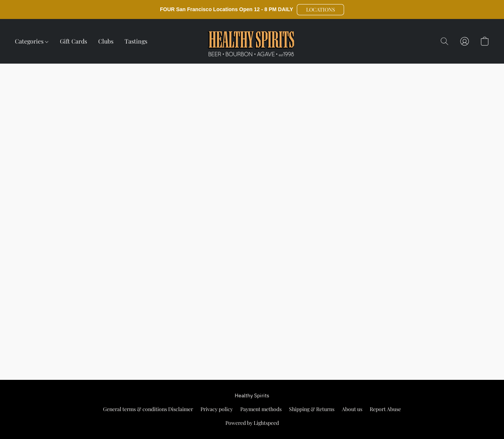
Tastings (136, 41)
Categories (32, 41)
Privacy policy (217, 409)
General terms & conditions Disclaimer (148, 409)
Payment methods (261, 409)
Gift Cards (73, 41)
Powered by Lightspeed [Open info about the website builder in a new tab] (252, 423)
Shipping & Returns (312, 409)
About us (352, 409)
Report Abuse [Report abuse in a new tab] (385, 409)
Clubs (106, 41)
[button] (320, 10)
